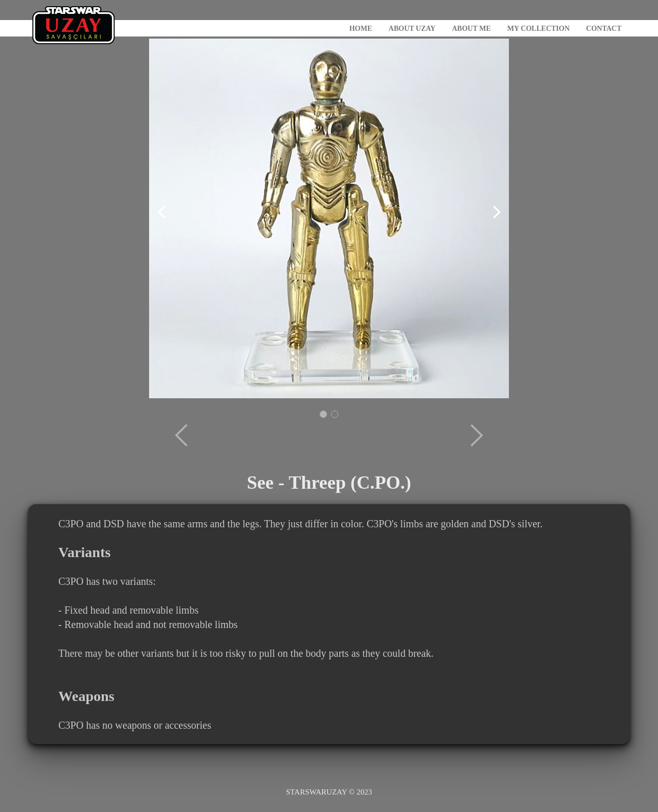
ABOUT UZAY (412, 29)
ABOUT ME (471, 29)
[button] (323, 414)
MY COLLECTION (538, 29)
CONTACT (604, 29)
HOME (360, 29)
